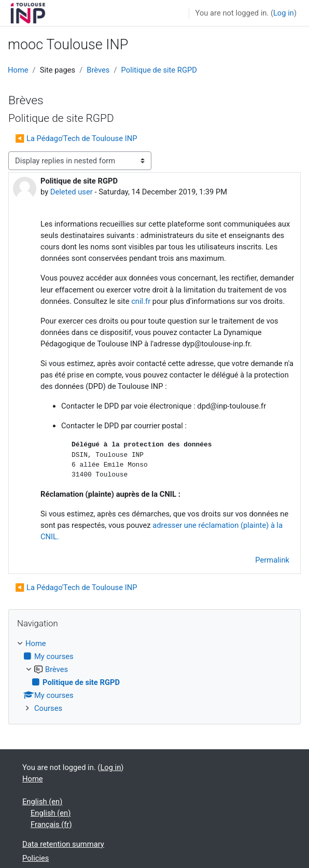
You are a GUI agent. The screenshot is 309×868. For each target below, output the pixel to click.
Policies (36, 858)
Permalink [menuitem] (272, 560)
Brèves (98, 70)
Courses (48, 708)
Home (18, 70)
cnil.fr (141, 301)
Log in (284, 13)
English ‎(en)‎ (42, 802)
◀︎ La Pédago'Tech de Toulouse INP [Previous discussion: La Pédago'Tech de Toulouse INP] (76, 138)
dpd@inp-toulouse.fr (231, 406)
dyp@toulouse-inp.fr (216, 344)
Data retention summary (63, 844)
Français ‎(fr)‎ (51, 824)
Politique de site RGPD (159, 70)
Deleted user (72, 192)
